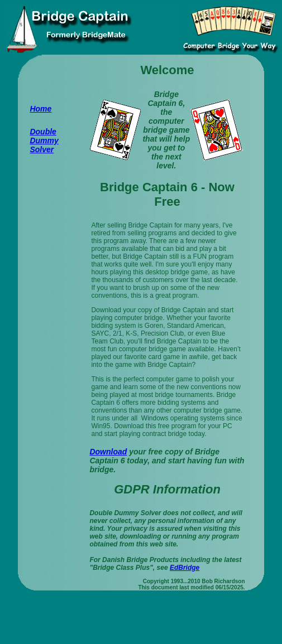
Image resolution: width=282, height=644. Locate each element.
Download (108, 452)
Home (40, 109)
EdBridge (185, 568)
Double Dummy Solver (44, 141)
